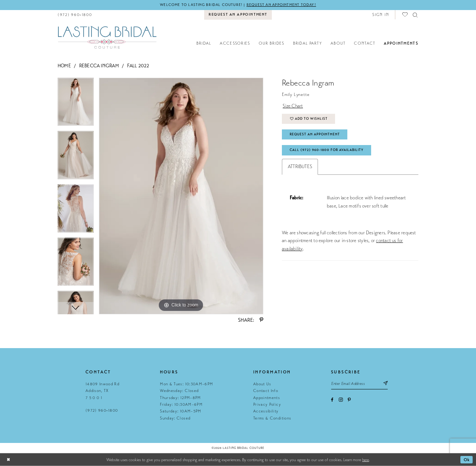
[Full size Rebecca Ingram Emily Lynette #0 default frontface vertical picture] (181, 196)
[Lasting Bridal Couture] (107, 37)
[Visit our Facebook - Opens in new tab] (332, 400)
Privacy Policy (267, 404)
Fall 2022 (138, 66)
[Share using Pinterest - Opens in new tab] (261, 320)
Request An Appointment (315, 134)
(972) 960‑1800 (102, 410)
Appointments (267, 398)
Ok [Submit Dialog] (467, 460)
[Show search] (416, 15)
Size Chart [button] (293, 106)
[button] (381, 15)
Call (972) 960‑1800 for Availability (327, 150)
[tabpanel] (76, 104)
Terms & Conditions (272, 418)
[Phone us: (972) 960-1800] (75, 15)
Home (64, 66)
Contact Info (266, 391)
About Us (262, 384)
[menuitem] (75, 15)
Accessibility (266, 411)
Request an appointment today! (281, 5)
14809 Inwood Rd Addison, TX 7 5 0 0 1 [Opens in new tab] (102, 391)
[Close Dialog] (8, 460)
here (366, 460)
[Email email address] (359, 384)
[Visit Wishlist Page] (405, 15)
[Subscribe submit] (385, 384)
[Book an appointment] (238, 15)
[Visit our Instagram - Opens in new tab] (341, 400)
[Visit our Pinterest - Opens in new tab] (349, 400)
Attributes (300, 167)
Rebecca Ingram (99, 66)
